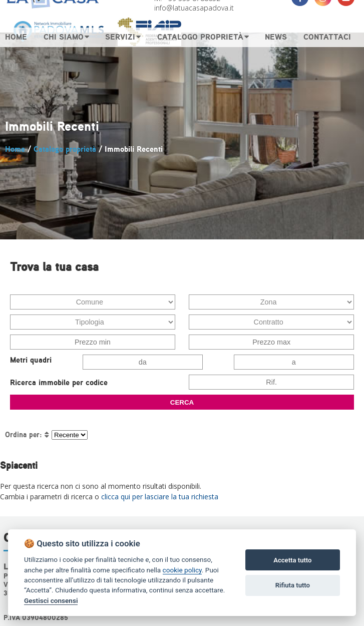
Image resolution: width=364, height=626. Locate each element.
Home (15, 149)
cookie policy (182, 570)
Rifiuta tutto (293, 585)
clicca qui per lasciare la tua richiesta (160, 497)
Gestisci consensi (51, 600)
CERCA (182, 402)
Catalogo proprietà (65, 149)
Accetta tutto (292, 560)
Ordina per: (24, 434)
